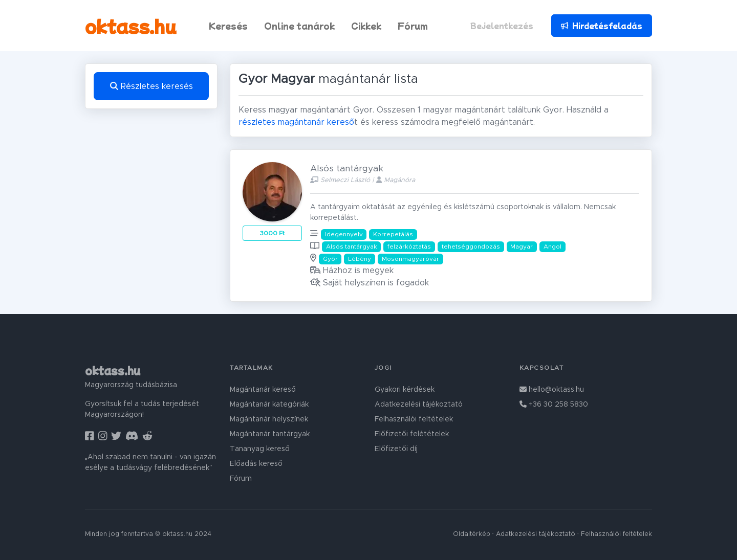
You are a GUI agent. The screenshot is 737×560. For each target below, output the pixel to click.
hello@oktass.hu (552, 390)
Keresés (228, 26)
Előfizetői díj (396, 449)
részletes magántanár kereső (296, 122)
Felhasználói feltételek (414, 419)
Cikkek (366, 26)
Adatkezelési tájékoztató (419, 405)
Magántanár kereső (263, 390)
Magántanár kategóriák (269, 405)
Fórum (413, 26)
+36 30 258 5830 (554, 405)
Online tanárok (299, 26)
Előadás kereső (256, 464)
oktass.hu (131, 26)
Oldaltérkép (472, 534)
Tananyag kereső (260, 449)
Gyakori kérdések (405, 390)
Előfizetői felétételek (412, 434)
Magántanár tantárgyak (270, 434)
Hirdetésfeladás (601, 26)
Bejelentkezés (502, 26)
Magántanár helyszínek (269, 419)
